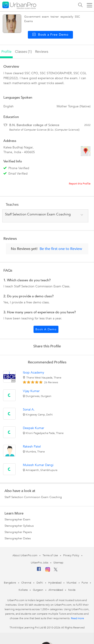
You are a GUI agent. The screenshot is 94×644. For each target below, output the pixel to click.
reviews (42, 52)
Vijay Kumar (31, 391)
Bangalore (10, 583)
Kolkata (23, 590)
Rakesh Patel (32, 447)
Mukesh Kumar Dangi (38, 465)
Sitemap (58, 563)
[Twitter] (56, 570)
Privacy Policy (71, 555)
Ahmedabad (56, 590)
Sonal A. (29, 410)
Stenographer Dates (18, 538)
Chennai (26, 583)
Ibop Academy (34, 373)
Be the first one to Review (61, 249)
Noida (72, 590)
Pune (85, 583)
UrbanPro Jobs (40, 563)
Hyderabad (55, 583)
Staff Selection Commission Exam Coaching (33, 497)
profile (6, 52)
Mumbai (71, 583)
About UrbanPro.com (25, 555)
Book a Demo (46, 329)
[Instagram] (48, 571)
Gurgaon (38, 590)
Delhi (40, 583)
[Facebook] (39, 571)
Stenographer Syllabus (19, 526)
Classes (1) (23, 52)
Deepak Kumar (34, 428)
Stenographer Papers (18, 532)
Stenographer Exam (17, 519)
